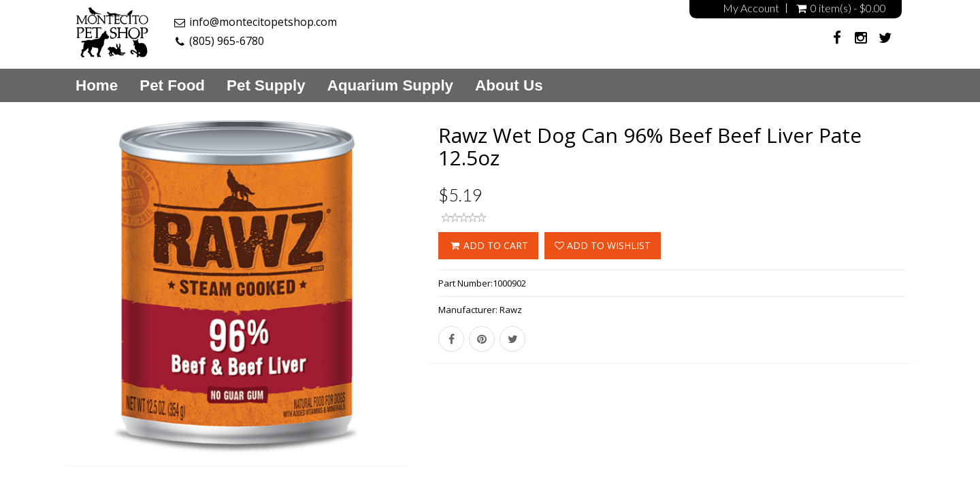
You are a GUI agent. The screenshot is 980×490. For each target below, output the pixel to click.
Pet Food (172, 86)
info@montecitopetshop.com (263, 22)
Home (97, 86)
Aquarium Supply (390, 86)
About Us (509, 86)
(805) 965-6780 (227, 41)
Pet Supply (266, 86)
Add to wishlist (603, 245)
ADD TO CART (488, 245)
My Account (751, 8)
